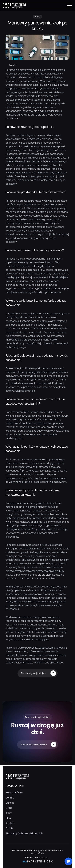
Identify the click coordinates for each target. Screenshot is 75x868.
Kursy (9, 813)
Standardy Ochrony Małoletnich (24, 833)
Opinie (9, 828)
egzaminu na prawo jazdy (30, 412)
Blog (8, 818)
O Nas (9, 808)
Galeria (10, 803)
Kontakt (10, 823)
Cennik (10, 798)
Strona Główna (14, 792)
